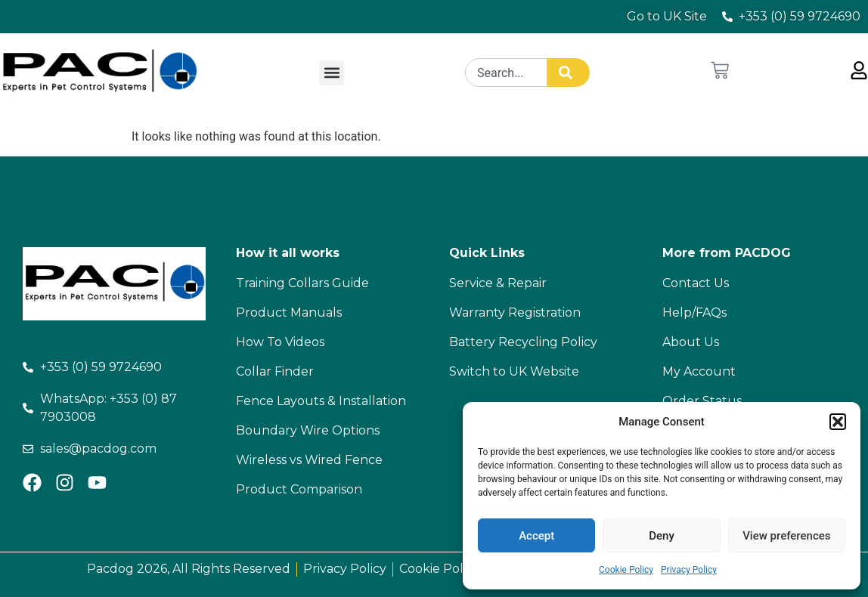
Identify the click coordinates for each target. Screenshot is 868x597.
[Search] (569, 73)
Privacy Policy (689, 570)
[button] (838, 422)
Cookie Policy (626, 570)
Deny (662, 536)
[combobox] (506, 73)
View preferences (786, 536)
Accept (536, 536)
